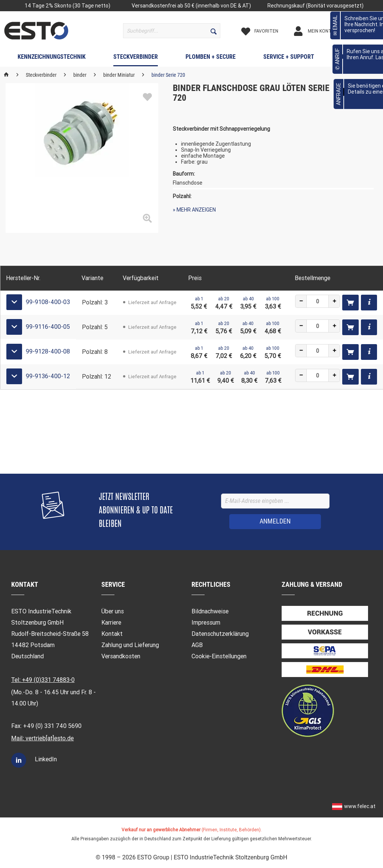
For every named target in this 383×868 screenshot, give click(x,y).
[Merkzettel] (266, 31)
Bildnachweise (210, 611)
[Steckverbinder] (136, 58)
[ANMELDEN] (275, 522)
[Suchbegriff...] (172, 31)
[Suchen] (214, 31)
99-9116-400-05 (48, 327)
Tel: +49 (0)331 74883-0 (43, 680)
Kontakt (112, 634)
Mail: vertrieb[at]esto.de (42, 738)
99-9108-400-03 (48, 302)
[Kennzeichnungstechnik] (52, 58)
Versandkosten (121, 656)
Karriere (111, 623)
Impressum (206, 623)
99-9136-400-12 (48, 376)
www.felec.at (360, 806)
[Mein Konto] (321, 31)
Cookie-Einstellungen (219, 656)
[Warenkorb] (365, 31)
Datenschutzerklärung (220, 634)
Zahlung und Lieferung (130, 645)
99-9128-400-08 (48, 351)
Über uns (113, 611)
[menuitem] (172, 31)
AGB (197, 645)
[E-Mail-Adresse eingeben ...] (275, 501)
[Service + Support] (289, 58)
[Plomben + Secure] (211, 58)
